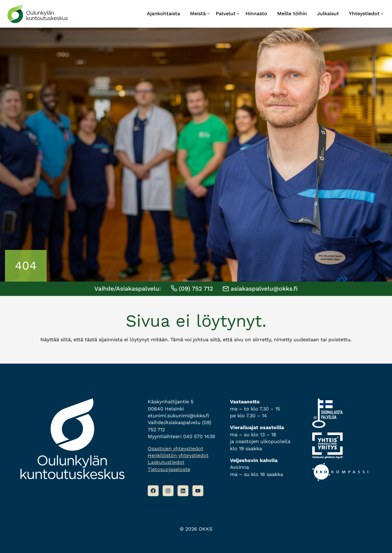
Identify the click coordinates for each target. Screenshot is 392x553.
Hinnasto (256, 14)
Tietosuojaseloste (169, 469)
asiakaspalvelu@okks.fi (260, 289)
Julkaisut (328, 14)
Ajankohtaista (163, 14)
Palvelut (226, 14)
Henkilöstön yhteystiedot (178, 455)
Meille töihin (292, 14)
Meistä (198, 14)
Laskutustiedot (166, 462)
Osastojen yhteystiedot (176, 449)
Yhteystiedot (364, 14)
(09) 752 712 (192, 289)
